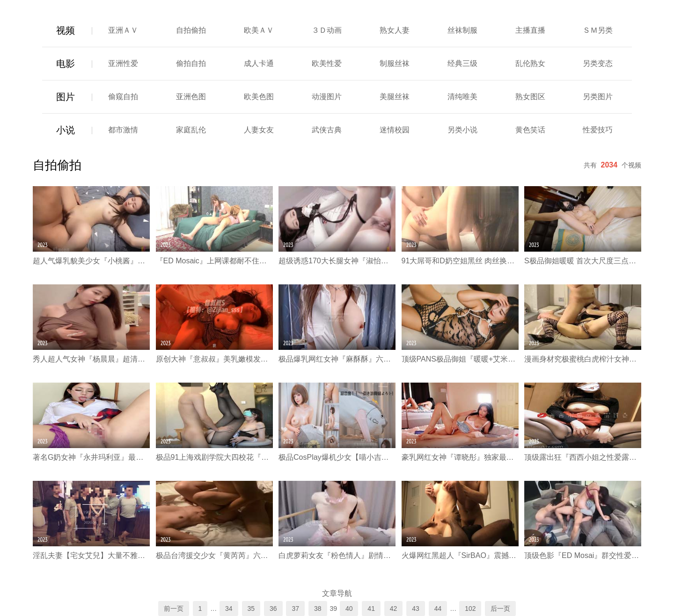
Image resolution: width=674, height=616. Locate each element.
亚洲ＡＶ (123, 30)
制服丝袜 (395, 63)
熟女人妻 (395, 30)
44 (438, 609)
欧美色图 (259, 97)
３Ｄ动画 (327, 30)
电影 (66, 64)
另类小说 (462, 130)
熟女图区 (530, 97)
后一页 (500, 609)
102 (470, 609)
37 (295, 609)
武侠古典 (327, 130)
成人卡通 (259, 63)
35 (251, 609)
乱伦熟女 (530, 63)
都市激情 (123, 130)
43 (416, 609)
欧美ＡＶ (259, 30)
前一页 (174, 609)
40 (349, 609)
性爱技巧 (598, 130)
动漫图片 (327, 97)
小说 (66, 130)
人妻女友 (259, 130)
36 (273, 609)
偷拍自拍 (191, 63)
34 (229, 609)
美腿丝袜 (395, 97)
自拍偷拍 (191, 30)
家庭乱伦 (191, 130)
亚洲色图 (191, 97)
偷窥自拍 (123, 97)
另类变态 (598, 63)
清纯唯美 (462, 97)
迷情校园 (395, 130)
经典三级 (462, 63)
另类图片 (598, 97)
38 (318, 609)
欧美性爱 (327, 63)
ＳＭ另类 (598, 30)
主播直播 (530, 30)
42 (394, 609)
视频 (66, 30)
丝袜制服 (462, 30)
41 (371, 609)
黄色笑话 (530, 130)
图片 (66, 97)
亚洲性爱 (123, 63)
